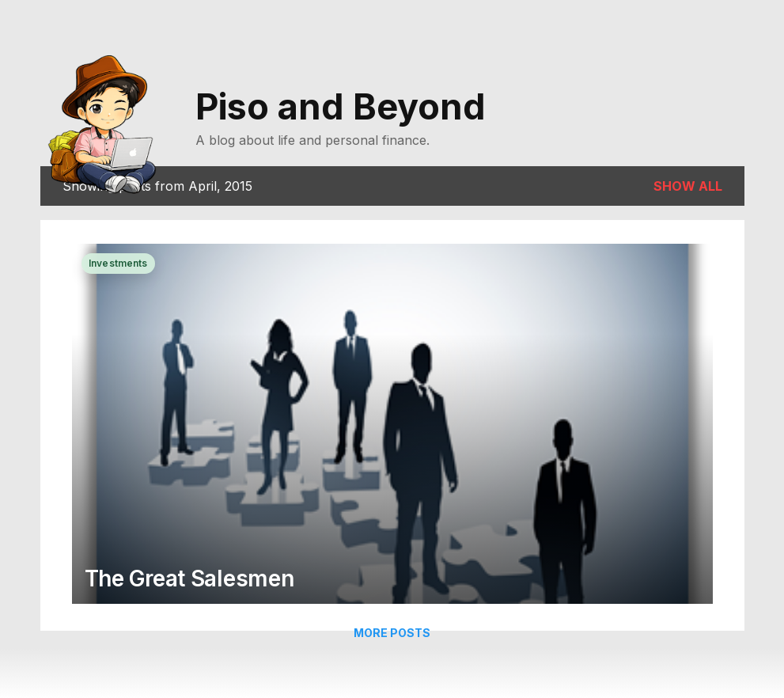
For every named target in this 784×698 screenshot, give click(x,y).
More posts (392, 633)
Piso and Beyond (341, 106)
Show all (688, 186)
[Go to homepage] (108, 121)
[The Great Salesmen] (392, 425)
